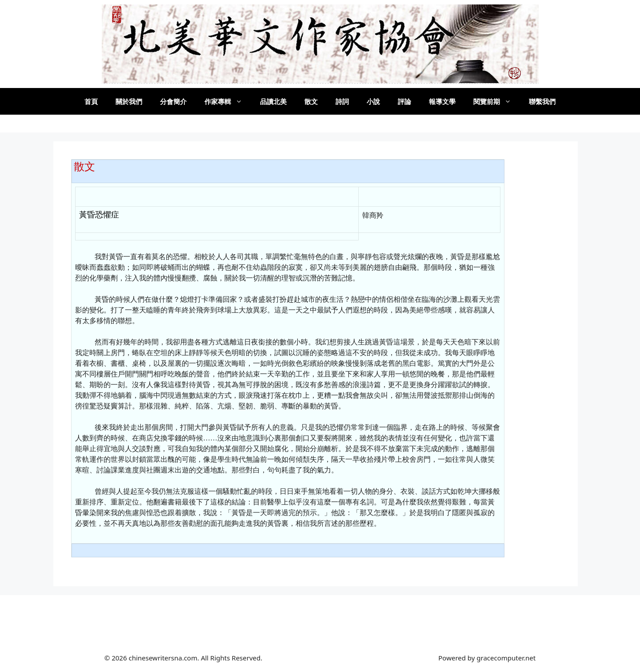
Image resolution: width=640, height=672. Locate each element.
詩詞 (342, 101)
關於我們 (129, 101)
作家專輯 (228, 101)
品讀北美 (273, 101)
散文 (311, 101)
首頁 (91, 101)
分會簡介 (173, 101)
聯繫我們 (542, 101)
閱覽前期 (497, 101)
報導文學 (442, 101)
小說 (373, 101)
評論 (404, 101)
